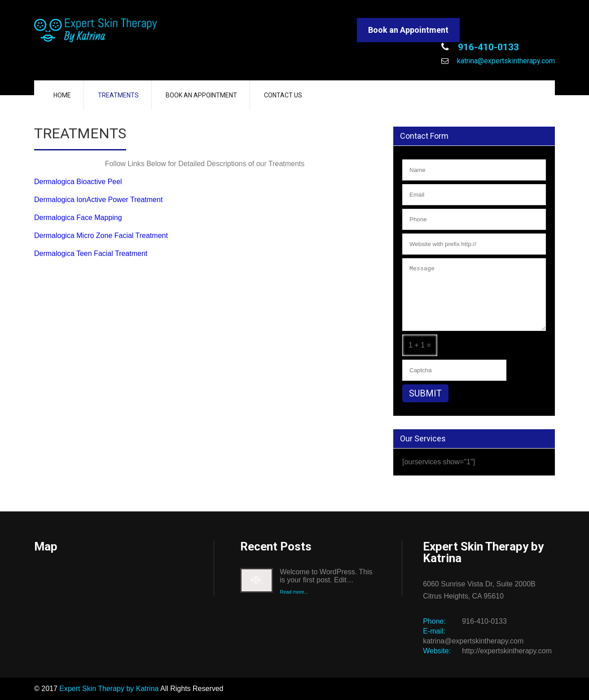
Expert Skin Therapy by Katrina (109, 689)
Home (62, 95)
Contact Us (283, 95)
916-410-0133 (487, 47)
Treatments (118, 95)
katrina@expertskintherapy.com (505, 61)
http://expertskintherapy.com (507, 651)
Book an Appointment (408, 30)
